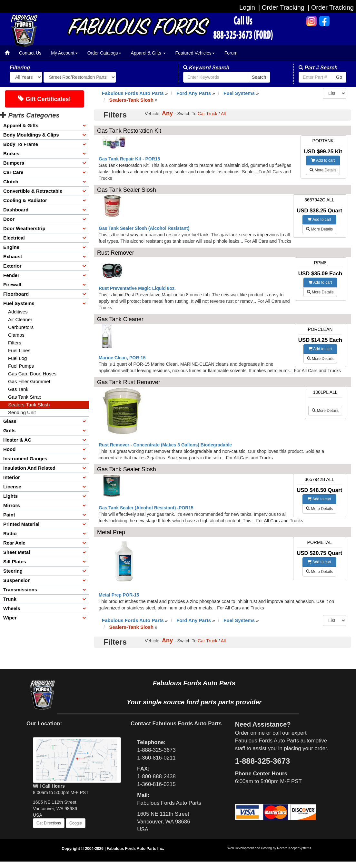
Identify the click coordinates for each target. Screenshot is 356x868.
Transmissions (20, 590)
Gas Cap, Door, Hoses (32, 374)
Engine (11, 247)
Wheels (12, 608)
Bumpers (14, 163)
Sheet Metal (17, 552)
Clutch (11, 182)
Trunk (10, 599)
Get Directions (49, 823)
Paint (9, 515)
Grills (9, 430)
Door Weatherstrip (24, 228)
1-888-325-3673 (156, 750)
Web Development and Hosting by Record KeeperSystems (269, 848)
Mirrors (12, 505)
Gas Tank (18, 389)
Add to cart (323, 160)
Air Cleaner (20, 319)
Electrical (14, 238)
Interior (12, 477)
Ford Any (194, 93)
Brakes (11, 153)
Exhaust (13, 256)
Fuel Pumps (21, 366)
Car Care (13, 172)
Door (9, 219)
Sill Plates (15, 562)
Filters (15, 343)
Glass (10, 421)
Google (76, 823)
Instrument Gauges (25, 459)
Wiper (10, 618)
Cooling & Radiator (25, 200)
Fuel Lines (19, 350)
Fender (11, 275)
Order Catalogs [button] (104, 53)
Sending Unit (22, 412)
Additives (18, 312)
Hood (9, 449)
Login (247, 7)
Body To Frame (21, 144)
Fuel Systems (19, 303)
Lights (10, 496)
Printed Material (21, 524)
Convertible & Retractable (33, 191)
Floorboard (16, 294)
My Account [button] (64, 53)
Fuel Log (17, 358)
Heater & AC (17, 440)
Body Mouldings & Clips (31, 135)
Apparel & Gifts (21, 125)
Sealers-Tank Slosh (29, 405)
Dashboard (16, 210)
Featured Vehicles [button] (195, 53)
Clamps (16, 335)
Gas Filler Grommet (29, 381)
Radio (10, 533)
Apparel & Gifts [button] (148, 53)
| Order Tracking (331, 7)
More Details (323, 170)
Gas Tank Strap (25, 397)
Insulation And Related (29, 468)
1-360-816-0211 (156, 758)
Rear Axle (14, 543)
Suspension (17, 580)
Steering (13, 571)
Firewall (12, 285)
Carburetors (21, 327)
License (12, 487)
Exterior (12, 266)
